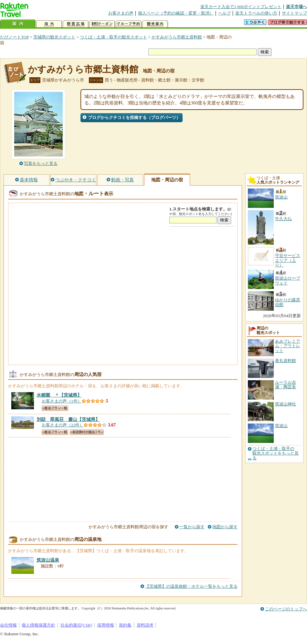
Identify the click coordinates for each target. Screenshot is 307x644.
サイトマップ (294, 13)
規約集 (125, 625)
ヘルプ (224, 13)
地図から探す (225, 527)
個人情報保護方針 (38, 625)
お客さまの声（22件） (63, 425)
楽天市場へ (296, 7)
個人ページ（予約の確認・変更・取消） (176, 13)
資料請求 (145, 625)
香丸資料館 (286, 361)
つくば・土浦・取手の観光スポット (113, 37)
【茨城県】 (59, 395)
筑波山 (281, 426)
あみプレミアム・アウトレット (288, 346)
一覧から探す (192, 527)
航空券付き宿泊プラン (87, 432)
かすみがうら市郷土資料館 (177, 37)
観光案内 (155, 24)
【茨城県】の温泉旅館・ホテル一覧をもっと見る (191, 586)
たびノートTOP (14, 37)
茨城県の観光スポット (54, 37)
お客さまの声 (121, 13)
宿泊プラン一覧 (55, 408)
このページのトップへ (286, 609)
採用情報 (106, 625)
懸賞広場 (76, 24)
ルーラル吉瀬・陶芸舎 (286, 385)
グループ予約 (129, 24)
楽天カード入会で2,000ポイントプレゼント (241, 7)
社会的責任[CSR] (76, 625)
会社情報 (8, 625)
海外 (49, 24)
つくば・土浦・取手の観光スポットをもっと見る (275, 453)
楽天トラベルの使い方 (256, 13)
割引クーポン (102, 24)
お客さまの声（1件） (62, 401)
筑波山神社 (286, 404)
